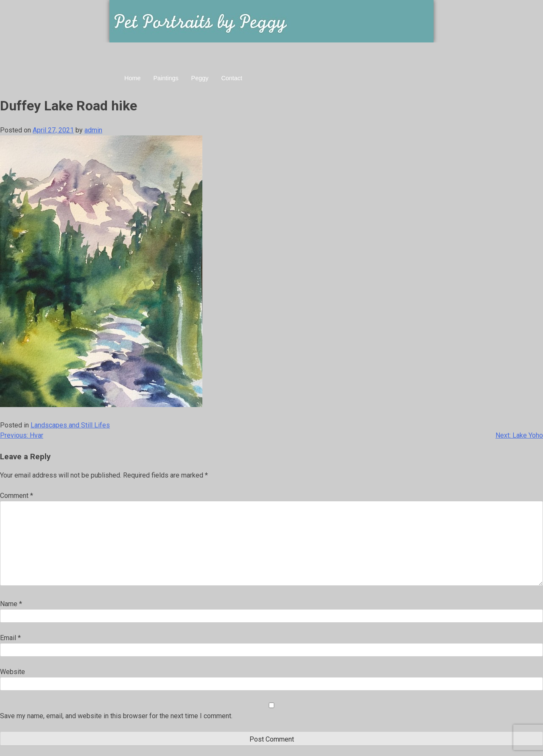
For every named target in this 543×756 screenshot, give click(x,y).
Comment (17, 496)
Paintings (166, 78)
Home (132, 78)
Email (10, 638)
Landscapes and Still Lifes (70, 425)
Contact (232, 78)
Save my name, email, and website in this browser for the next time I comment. (116, 716)
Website (13, 672)
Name (11, 604)
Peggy (200, 78)
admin (93, 130)
